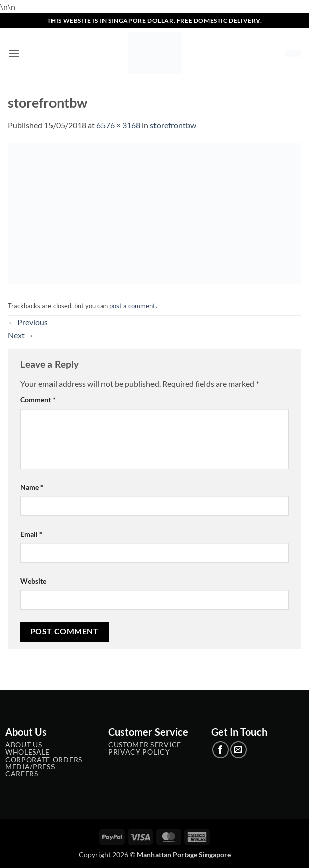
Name (32, 487)
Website (33, 581)
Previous (28, 322)
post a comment (132, 306)
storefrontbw (173, 125)
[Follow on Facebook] (220, 750)
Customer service (145, 745)
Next (21, 335)
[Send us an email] (239, 750)
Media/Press (30, 767)
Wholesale (28, 752)
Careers (22, 774)
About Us (23, 745)
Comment (38, 400)
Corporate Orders (44, 760)
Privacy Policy (139, 752)
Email (31, 534)
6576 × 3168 (118, 125)
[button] (14, 53)
